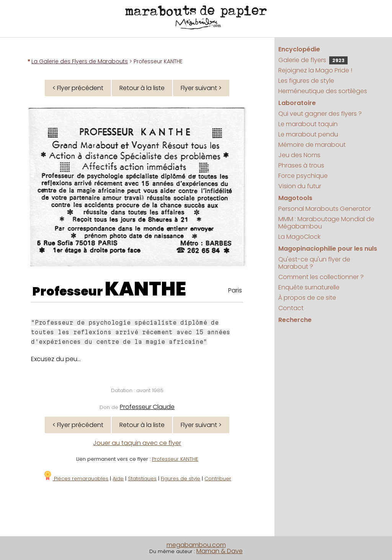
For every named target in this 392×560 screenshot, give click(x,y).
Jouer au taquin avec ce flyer (137, 443)
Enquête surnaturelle (309, 287)
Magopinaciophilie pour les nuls (328, 249)
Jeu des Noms (299, 155)
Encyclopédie (299, 49)
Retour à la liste (142, 88)
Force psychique (303, 176)
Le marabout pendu (308, 134)
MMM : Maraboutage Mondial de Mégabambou (326, 223)
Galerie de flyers (313, 60)
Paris (235, 290)
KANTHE (145, 289)
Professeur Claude (147, 407)
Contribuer (218, 479)
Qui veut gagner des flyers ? (320, 114)
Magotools (295, 198)
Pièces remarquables (76, 479)
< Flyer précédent (78, 88)
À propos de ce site (307, 298)
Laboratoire (297, 103)
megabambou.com (196, 545)
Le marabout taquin (308, 124)
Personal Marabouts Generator (325, 209)
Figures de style (180, 479)
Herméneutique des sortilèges (323, 91)
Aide (118, 479)
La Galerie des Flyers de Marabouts (80, 61)
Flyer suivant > (201, 88)
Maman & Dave (220, 551)
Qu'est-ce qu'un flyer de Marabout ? (314, 263)
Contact (291, 308)
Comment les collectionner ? (321, 277)
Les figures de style (306, 81)
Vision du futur (300, 186)
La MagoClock (299, 237)
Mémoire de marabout (312, 145)
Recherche (295, 320)
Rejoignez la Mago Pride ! (315, 70)
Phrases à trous (301, 165)
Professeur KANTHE (175, 459)
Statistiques (142, 479)
